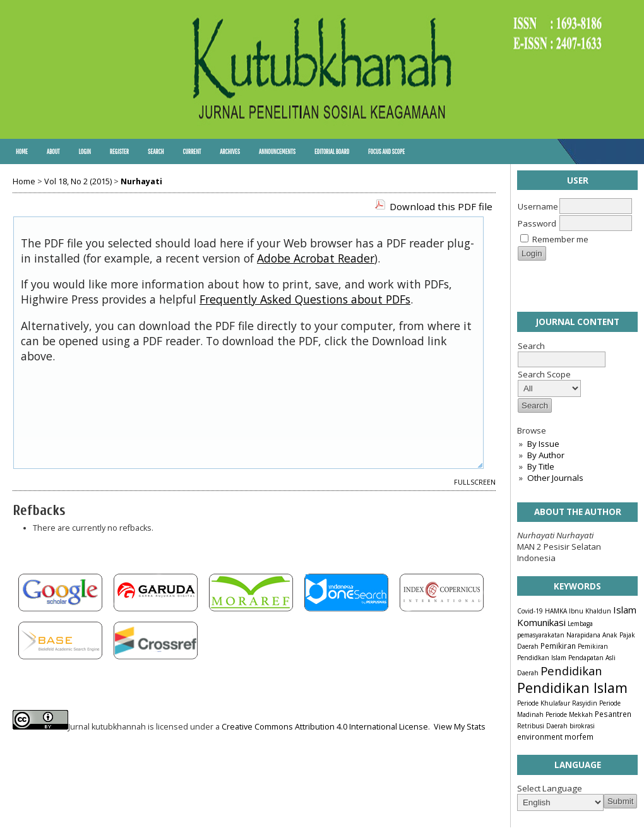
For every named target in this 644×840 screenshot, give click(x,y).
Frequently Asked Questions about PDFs (305, 299)
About (53, 151)
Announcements (277, 151)
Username (538, 206)
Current (192, 151)
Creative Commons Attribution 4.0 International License (325, 727)
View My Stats (460, 727)
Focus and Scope (386, 151)
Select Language (550, 788)
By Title (541, 466)
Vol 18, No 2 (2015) (78, 181)
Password (537, 223)
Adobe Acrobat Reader (316, 258)
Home (22, 151)
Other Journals (555, 478)
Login (84, 151)
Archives (230, 151)
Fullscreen (475, 482)
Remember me (560, 239)
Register (119, 151)
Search (156, 151)
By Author (546, 455)
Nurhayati (141, 181)
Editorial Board (332, 151)
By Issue (543, 444)
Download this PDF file (441, 206)
